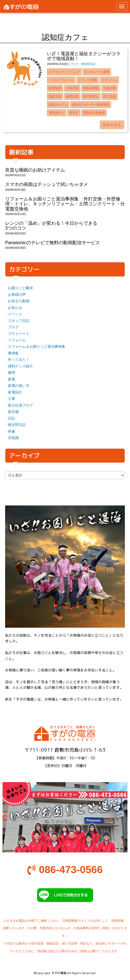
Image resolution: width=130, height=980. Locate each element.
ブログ (74, 64)
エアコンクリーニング (64, 72)
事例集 (13, 353)
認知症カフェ (58, 105)
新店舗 (13, 412)
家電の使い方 (19, 386)
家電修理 (55, 88)
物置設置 (72, 96)
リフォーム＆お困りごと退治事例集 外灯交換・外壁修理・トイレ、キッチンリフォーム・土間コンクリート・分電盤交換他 (65, 204)
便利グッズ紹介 (20, 366)
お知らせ (15, 308)
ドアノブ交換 (88, 80)
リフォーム (109, 80)
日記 (12, 418)
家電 (12, 379)
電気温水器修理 (94, 113)
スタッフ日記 (19, 321)
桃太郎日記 (88, 64)
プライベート (19, 334)
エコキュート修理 (97, 72)
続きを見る (112, 125)
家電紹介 (15, 392)
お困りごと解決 (20, 288)
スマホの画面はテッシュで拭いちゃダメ (47, 184)
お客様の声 (17, 295)
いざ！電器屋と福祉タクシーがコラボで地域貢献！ (84, 56)
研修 (12, 431)
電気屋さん (57, 113)
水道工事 (110, 88)
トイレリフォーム (61, 80)
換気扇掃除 (91, 88)
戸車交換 (72, 88)
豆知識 (13, 438)
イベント (15, 314)
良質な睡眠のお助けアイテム (35, 170)
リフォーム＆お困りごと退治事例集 (37, 347)
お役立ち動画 (19, 301)
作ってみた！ (19, 360)
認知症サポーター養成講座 (91, 105)
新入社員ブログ (20, 405)
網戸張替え (91, 96)
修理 (12, 373)
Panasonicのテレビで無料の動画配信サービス (53, 243)
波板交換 (55, 96)
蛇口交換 (110, 96)
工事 (12, 399)
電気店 (74, 113)
